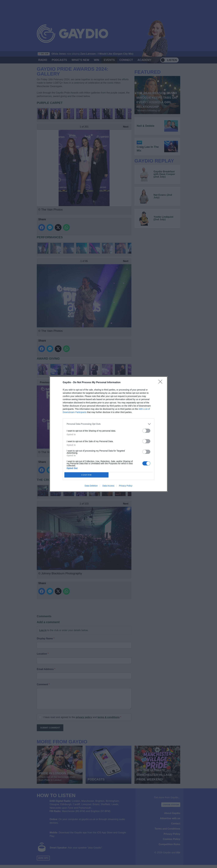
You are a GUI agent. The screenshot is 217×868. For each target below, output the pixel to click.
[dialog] (108, 434)
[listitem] (108, 424)
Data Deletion (91, 486)
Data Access (108, 486)
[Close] (161, 383)
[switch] (146, 431)
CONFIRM (86, 475)
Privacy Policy (126, 486)
